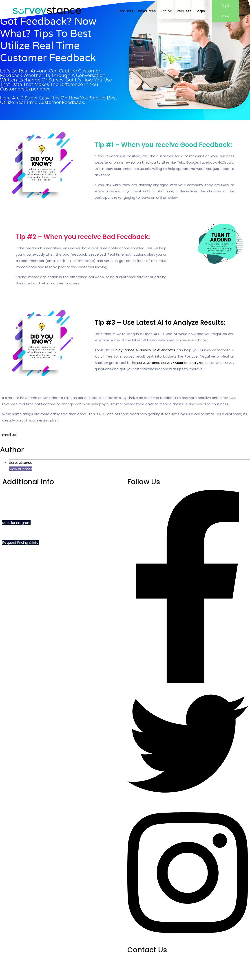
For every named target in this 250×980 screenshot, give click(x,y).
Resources (147, 11)
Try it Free (225, 11)
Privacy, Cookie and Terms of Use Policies (37, 513)
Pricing (166, 11)
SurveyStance (21, 463)
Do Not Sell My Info (18, 503)
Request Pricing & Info (20, 542)
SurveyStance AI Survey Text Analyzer (143, 350)
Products (125, 11)
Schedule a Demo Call (21, 493)
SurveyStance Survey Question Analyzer (170, 363)
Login (200, 11)
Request (184, 11)
